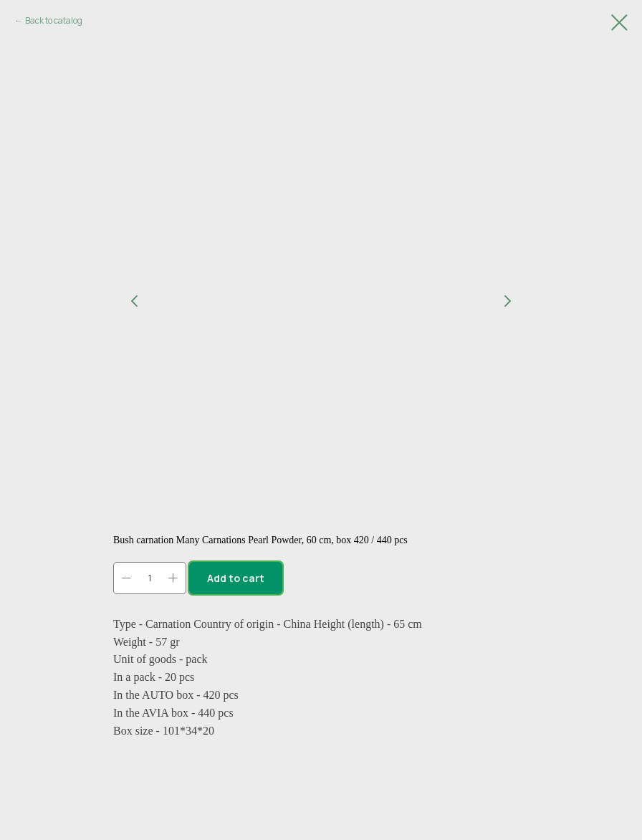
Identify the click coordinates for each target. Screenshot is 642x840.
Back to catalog (54, 20)
